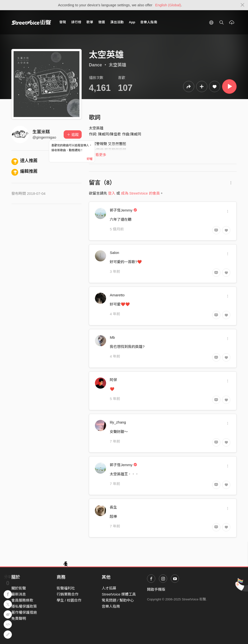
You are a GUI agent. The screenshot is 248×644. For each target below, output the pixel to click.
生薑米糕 (41, 132)
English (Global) (168, 5)
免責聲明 (19, 618)
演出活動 (117, 22)
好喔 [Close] (90, 159)
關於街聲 (19, 588)
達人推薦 (24, 161)
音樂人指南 (149, 22)
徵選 (102, 22)
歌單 (90, 22)
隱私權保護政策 (24, 606)
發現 (63, 22)
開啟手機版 (156, 589)
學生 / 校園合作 (69, 600)
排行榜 (76, 22)
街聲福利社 (66, 588)
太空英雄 (117, 65)
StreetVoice (31, 22)
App (132, 22)
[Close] (243, 5)
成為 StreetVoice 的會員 (140, 193)
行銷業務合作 (68, 594)
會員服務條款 (22, 600)
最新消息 (19, 594)
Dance (95, 65)
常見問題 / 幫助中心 (118, 600)
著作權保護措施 (24, 612)
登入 (112, 193)
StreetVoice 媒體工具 (119, 594)
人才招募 (109, 588)
